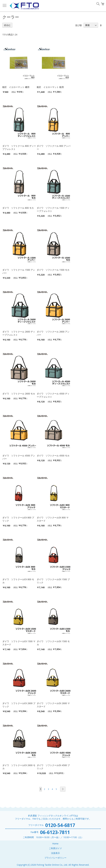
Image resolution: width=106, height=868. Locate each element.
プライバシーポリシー (55, 858)
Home (55, 844)
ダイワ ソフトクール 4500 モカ (53, 456)
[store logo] (24, 6)
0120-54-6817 (60, 825)
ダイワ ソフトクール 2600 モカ (19, 394)
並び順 (79, 25)
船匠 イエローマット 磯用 (16, 87)
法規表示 (55, 853)
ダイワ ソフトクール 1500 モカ (53, 270)
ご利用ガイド (55, 848)
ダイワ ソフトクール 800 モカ (18, 208)
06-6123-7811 (55, 832)
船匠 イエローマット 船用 (50, 87)
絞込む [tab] (7, 25)
